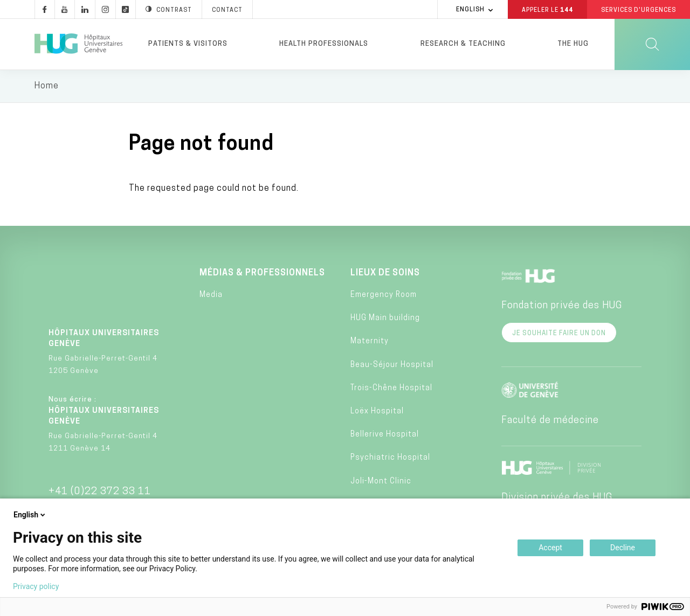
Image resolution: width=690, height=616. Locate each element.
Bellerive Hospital (385, 435)
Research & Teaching (463, 44)
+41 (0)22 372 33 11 (100, 492)
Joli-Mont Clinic (381, 482)
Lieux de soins (385, 273)
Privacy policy (36, 586)
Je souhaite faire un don (559, 334)
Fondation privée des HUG (562, 306)
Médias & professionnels (262, 273)
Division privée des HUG (557, 498)
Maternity (370, 342)
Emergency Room (384, 296)
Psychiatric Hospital (390, 458)
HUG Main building (385, 319)
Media (211, 296)
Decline (623, 548)
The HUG (573, 44)
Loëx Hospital (377, 412)
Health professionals (324, 44)
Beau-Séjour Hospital (392, 365)
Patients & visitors (188, 44)
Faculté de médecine (550, 421)
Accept (550, 548)
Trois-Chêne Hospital (391, 388)
